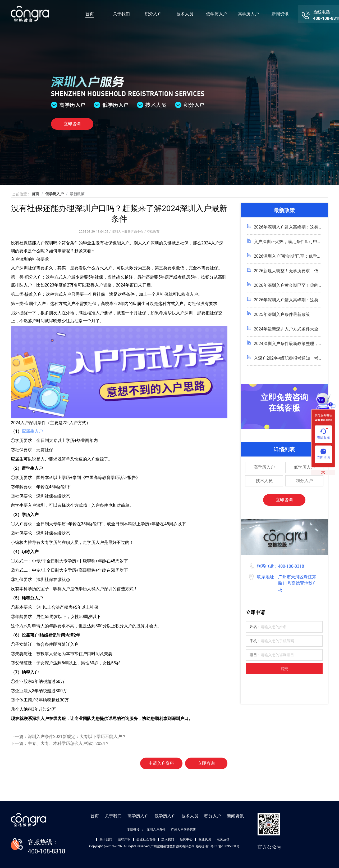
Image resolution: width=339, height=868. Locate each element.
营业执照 (205, 840)
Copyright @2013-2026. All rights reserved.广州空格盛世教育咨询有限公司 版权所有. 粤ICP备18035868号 (164, 846)
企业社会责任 (146, 840)
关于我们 (121, 14)
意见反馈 (223, 840)
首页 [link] (35, 194)
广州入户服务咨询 (184, 830)
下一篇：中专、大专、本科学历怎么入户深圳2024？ (60, 743)
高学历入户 (248, 14)
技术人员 (185, 14)
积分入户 (153, 14)
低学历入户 (217, 14)
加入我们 (168, 840)
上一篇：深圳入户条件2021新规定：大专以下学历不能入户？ (68, 737)
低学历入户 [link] (54, 194)
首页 (90, 14)
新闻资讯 (280, 14)
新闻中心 (186, 840)
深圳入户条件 (156, 830)
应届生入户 (32, 431)
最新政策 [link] (77, 194)
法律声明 (124, 840)
